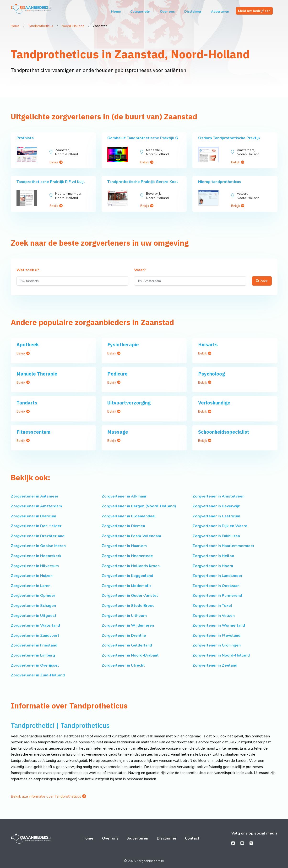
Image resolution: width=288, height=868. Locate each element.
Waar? (140, 270)
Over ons (167, 12)
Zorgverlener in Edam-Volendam (131, 536)
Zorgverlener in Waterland (35, 625)
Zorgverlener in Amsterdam (36, 506)
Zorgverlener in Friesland (34, 645)
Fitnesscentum (33, 432)
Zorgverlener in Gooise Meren (38, 546)
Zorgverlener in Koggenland (127, 576)
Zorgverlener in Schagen (33, 606)
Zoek (262, 281)
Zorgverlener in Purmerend (217, 596)
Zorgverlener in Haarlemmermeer (223, 546)
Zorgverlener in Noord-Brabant (130, 655)
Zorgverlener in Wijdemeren (128, 625)
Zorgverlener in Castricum (216, 516)
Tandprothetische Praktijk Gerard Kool (143, 182)
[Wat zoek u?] (73, 281)
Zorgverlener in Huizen (32, 576)
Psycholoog (212, 374)
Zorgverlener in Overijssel (35, 665)
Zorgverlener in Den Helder (36, 526)
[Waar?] (190, 281)
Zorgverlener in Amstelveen (218, 496)
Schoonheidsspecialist (224, 432)
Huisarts (208, 345)
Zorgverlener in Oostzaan (216, 586)
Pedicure (117, 374)
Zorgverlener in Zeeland (215, 665)
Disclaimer (193, 12)
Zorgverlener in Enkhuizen (216, 536)
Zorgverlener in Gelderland (127, 645)
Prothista (25, 138)
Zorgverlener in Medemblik (127, 586)
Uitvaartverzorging (129, 403)
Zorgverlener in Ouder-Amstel (130, 596)
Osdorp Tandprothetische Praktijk (229, 138)
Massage (118, 432)
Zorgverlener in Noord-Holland (221, 655)
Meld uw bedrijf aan (254, 11)
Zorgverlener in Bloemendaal (129, 516)
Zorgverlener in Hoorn (213, 566)
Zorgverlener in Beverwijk (216, 506)
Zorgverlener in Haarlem (124, 546)
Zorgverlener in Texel (212, 606)
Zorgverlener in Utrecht (123, 665)
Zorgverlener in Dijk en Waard (220, 526)
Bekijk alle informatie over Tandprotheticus (48, 796)
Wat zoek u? (28, 270)
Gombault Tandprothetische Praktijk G (143, 138)
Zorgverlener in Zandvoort (35, 636)
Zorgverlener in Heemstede (127, 556)
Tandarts (27, 403)
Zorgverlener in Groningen (217, 645)
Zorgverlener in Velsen (214, 616)
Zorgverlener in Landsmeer (217, 576)
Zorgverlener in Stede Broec (128, 606)
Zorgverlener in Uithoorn (124, 616)
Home (116, 12)
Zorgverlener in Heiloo (213, 556)
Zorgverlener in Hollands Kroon (131, 566)
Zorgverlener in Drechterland (38, 536)
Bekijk (56, 162)
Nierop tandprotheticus (220, 182)
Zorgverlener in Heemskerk (36, 556)
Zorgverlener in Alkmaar (124, 496)
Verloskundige (214, 403)
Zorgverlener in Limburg (33, 655)
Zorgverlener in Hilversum (35, 566)
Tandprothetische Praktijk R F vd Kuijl (51, 182)
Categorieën (140, 12)
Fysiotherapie (123, 345)
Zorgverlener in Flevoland (216, 636)
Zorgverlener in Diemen (123, 526)
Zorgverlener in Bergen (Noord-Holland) (139, 506)
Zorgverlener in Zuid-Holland (38, 675)
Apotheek (28, 345)
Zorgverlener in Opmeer (33, 596)
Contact (192, 838)
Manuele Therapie (37, 374)
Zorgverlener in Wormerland (219, 625)
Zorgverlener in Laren (31, 586)
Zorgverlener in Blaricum (33, 516)
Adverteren (220, 12)
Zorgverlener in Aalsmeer (35, 496)
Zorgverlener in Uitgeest (34, 616)
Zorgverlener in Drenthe (124, 636)
